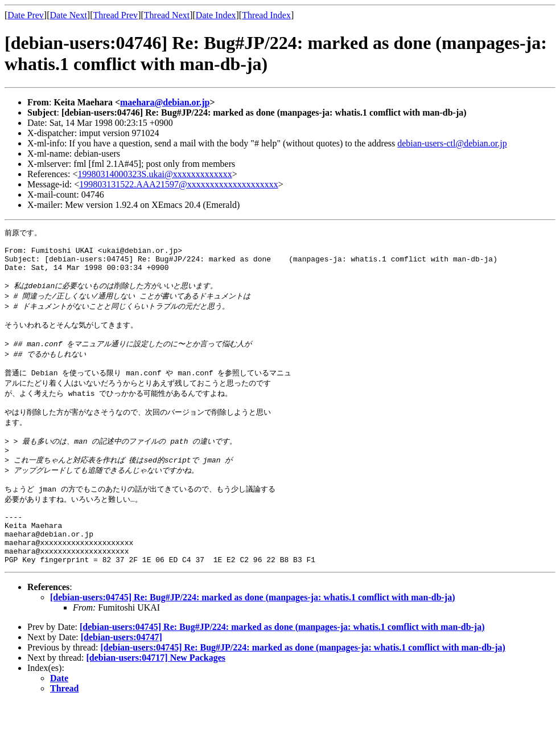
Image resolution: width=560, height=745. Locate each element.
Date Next (69, 15)
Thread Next (167, 15)
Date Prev (26, 15)
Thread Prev (115, 15)
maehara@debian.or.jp (165, 102)
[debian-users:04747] (122, 679)
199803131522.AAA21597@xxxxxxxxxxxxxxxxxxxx (178, 184)
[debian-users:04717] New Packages (156, 700)
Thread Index (266, 15)
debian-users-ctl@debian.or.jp (452, 143)
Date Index (216, 15)
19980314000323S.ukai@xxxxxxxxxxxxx (155, 174)
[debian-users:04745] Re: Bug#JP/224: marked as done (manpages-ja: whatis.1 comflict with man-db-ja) (253, 639)
